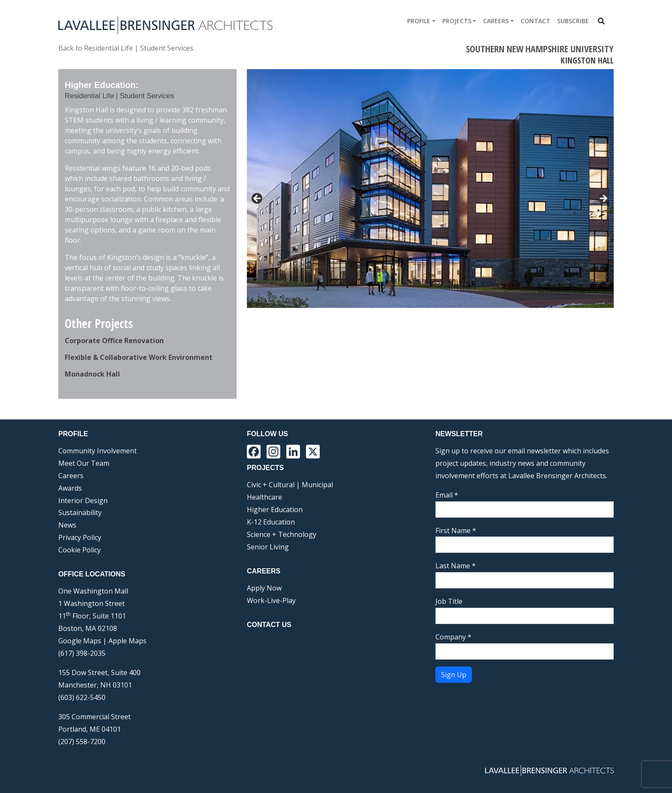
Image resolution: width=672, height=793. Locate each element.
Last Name (456, 566)
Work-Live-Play (271, 600)
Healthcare (264, 497)
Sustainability (80, 513)
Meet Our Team (84, 463)
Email (447, 495)
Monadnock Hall (92, 374)
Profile (419, 21)
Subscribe (573, 21)
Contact (535, 21)
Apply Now (264, 588)
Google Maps (80, 641)
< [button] (258, 199)
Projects (457, 21)
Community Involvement (97, 451)
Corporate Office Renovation (114, 341)
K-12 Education (271, 522)
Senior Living (268, 547)
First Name (456, 531)
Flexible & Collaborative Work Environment (139, 357)
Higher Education (275, 510)
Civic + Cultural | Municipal (290, 485)
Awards (70, 488)
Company (453, 637)
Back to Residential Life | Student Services (126, 48)
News (67, 525)
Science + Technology (282, 534)
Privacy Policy (80, 537)
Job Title (449, 601)
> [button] (603, 199)
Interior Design (83, 501)
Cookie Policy (79, 550)
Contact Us (269, 625)
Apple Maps (127, 641)
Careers (496, 21)
